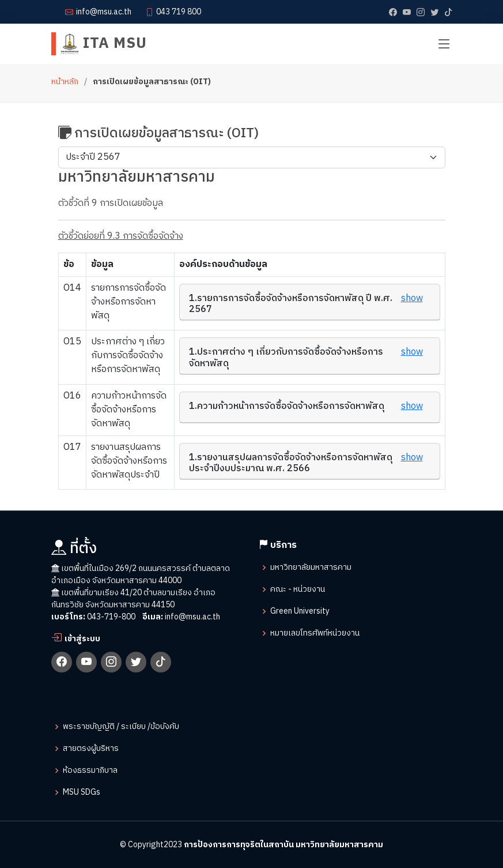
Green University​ (300, 611)
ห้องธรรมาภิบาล (90, 771)
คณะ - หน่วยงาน (298, 589)
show (412, 298)
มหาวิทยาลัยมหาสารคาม (311, 568)
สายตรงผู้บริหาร (91, 749)
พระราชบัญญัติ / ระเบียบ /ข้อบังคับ (121, 727)
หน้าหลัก (65, 82)
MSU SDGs (82, 792)
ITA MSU (104, 44)
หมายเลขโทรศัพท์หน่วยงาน (315, 633)
